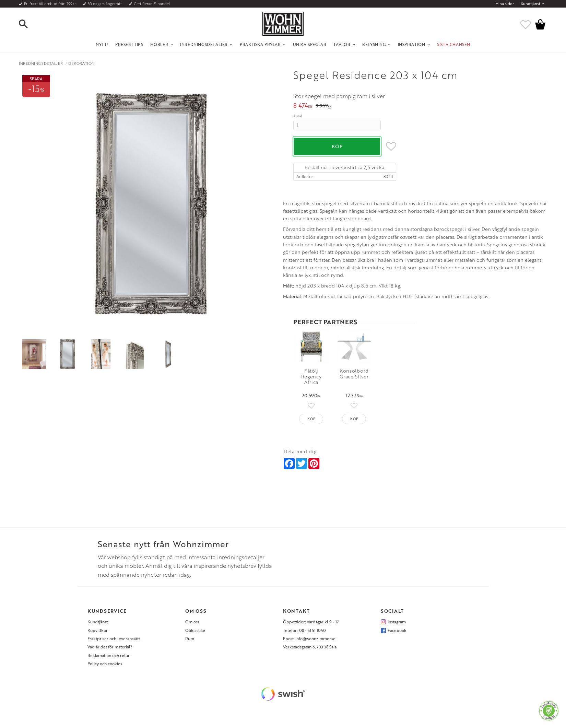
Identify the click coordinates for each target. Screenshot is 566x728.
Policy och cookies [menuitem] (105, 666)
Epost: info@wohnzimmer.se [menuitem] (309, 640)
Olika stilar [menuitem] (195, 632)
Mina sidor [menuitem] (505, 4)
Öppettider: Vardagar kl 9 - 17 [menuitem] (311, 624)
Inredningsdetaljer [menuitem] (204, 44)
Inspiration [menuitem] (412, 44)
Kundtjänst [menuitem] (530, 4)
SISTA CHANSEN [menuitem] (454, 44)
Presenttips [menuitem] (129, 44)
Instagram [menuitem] (397, 624)
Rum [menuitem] (190, 640)
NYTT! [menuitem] (102, 44)
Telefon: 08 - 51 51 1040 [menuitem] (304, 632)
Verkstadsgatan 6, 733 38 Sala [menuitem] (310, 649)
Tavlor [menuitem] (342, 44)
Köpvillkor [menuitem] (98, 632)
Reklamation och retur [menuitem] (109, 657)
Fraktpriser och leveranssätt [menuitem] (114, 640)
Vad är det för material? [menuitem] (110, 649)
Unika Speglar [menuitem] (310, 44)
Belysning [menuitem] (374, 44)
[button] (29, 24)
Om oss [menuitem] (192, 624)
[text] (303, 106)
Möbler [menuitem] (159, 44)
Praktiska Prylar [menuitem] (260, 44)
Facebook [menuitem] (397, 632)
